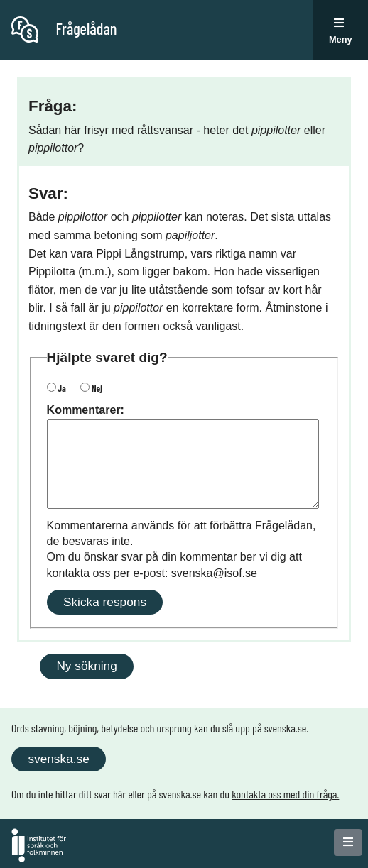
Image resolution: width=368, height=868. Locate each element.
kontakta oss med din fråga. (285, 794)
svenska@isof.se (214, 573)
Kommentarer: (86, 410)
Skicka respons (105, 602)
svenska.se (58, 759)
